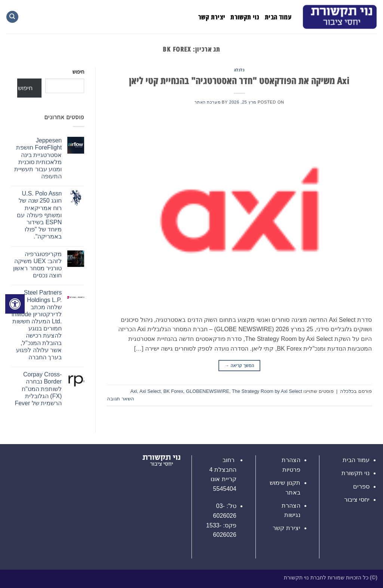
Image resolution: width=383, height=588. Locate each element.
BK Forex (173, 391)
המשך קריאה (240, 366)
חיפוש (78, 72)
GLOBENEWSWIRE (208, 391)
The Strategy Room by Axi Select (267, 391)
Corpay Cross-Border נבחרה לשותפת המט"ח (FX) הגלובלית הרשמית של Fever (38, 389)
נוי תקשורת (245, 17)
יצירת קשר (212, 17)
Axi (134, 391)
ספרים (361, 487)
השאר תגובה (121, 399)
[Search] (12, 17)
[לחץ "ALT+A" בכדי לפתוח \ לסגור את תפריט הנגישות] (15, 304)
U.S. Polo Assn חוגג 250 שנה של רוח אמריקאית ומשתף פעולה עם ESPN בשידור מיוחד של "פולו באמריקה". (39, 215)
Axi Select (150, 391)
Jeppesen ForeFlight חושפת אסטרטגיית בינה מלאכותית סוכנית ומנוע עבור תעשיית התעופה (38, 158)
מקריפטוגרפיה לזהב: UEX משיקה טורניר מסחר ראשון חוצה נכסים (37, 265)
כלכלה (240, 70)
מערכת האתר (207, 102)
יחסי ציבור (357, 500)
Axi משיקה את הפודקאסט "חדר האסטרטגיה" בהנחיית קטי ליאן (239, 81)
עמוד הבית (278, 17)
